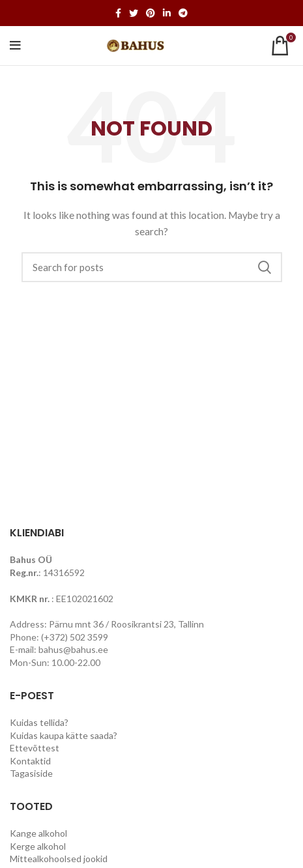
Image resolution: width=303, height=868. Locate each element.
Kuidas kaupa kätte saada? (64, 735)
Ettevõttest (35, 748)
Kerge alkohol (38, 846)
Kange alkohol (38, 833)
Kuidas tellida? (39, 722)
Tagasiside (31, 773)
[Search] (152, 267)
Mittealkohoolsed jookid (59, 859)
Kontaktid (30, 761)
